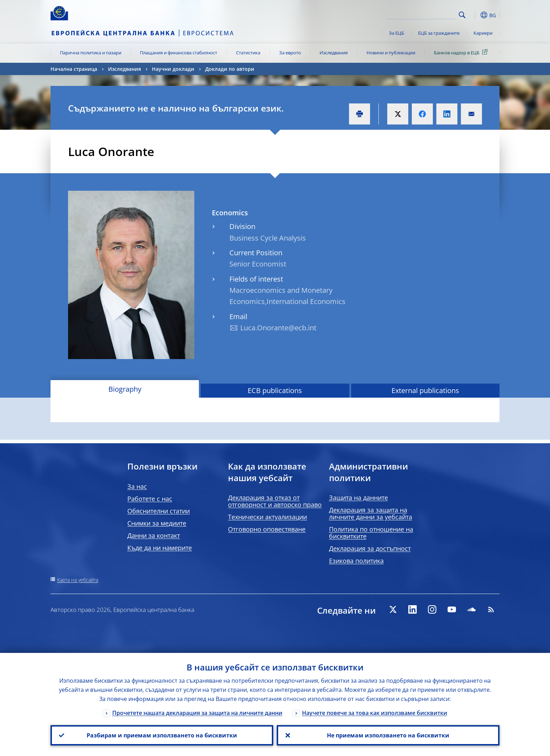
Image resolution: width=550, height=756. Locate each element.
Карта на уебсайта (78, 580)
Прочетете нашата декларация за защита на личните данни (197, 713)
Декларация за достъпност (370, 548)
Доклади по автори (230, 69)
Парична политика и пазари (91, 53)
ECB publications (275, 390)
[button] (475, 15)
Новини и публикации (391, 53)
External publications (425, 390)
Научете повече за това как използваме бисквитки (375, 713)
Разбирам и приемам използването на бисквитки (162, 735)
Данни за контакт (154, 535)
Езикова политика (356, 561)
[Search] (421, 14)
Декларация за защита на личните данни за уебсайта (371, 513)
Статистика (248, 53)
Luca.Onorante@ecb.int (278, 328)
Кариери (483, 33)
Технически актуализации (267, 517)
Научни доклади (173, 69)
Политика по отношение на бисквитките (371, 533)
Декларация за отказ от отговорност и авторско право (275, 501)
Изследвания (334, 53)
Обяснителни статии (159, 511)
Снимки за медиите (157, 523)
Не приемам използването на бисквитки (388, 735)
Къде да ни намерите (160, 548)
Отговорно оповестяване (267, 529)
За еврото (290, 53)
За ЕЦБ (397, 33)
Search (462, 15)
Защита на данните (358, 498)
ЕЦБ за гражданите (439, 33)
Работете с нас (150, 499)
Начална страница (74, 69)
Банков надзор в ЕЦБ (462, 52)
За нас (137, 486)
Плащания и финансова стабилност (179, 53)
